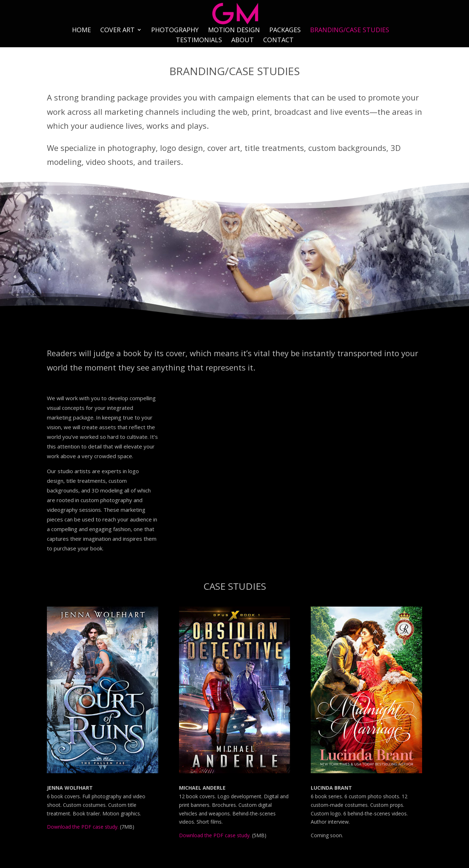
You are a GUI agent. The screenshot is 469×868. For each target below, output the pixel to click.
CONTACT (278, 41)
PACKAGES (285, 31)
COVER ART (117, 31)
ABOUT (243, 41)
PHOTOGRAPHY (175, 31)
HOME (81, 31)
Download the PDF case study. (83, 827)
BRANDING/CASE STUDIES (350, 31)
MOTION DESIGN (234, 31)
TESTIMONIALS (199, 41)
